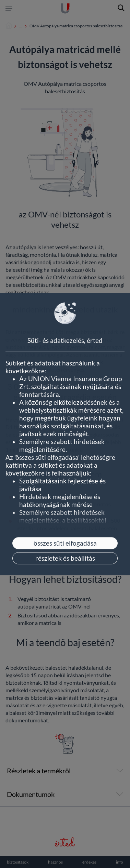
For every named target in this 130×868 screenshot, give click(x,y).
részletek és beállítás (65, 558)
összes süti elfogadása (65, 543)
